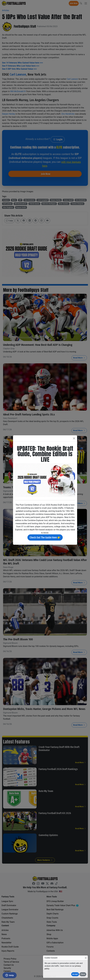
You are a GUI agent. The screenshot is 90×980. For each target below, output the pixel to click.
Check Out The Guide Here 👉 (45, 537)
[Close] (86, 958)
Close (83, 974)
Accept (75, 974)
